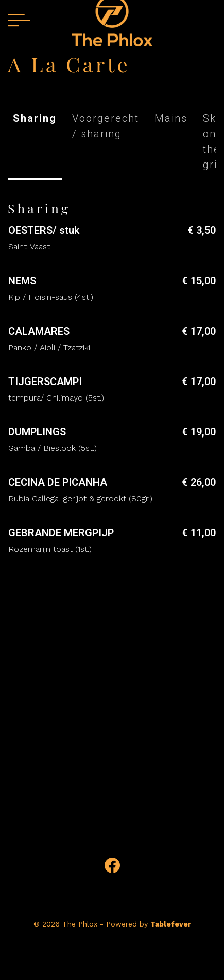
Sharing (35, 118)
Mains (171, 118)
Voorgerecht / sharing (106, 126)
